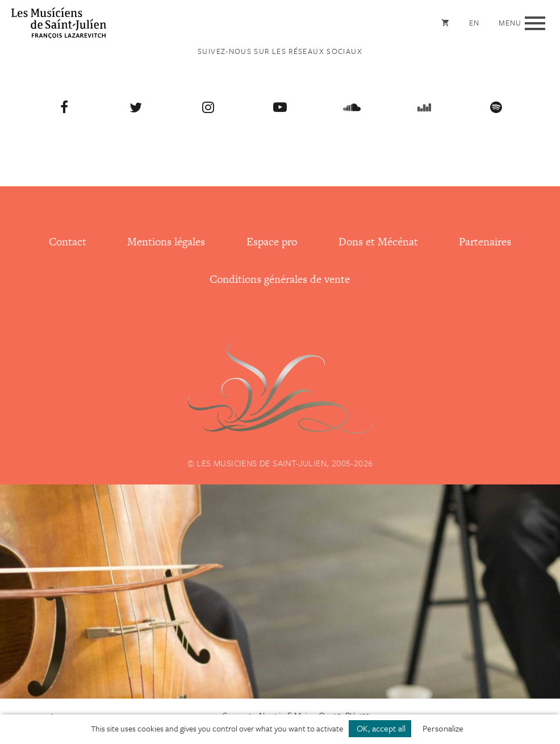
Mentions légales (166, 242)
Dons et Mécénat (378, 242)
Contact (68, 242)
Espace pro (272, 242)
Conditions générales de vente (280, 279)
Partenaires (485, 242)
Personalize (443, 728)
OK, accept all (380, 728)
